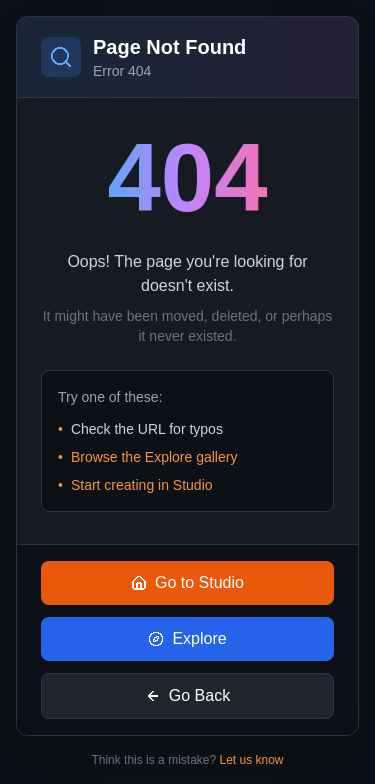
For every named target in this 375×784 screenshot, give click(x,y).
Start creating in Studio (142, 485)
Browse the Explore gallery (154, 457)
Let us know (252, 760)
